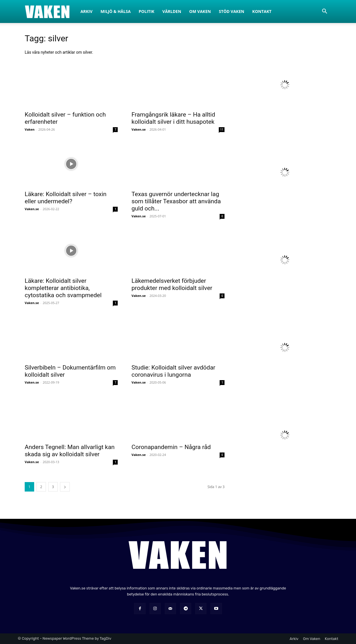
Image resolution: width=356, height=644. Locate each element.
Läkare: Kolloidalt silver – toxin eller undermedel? (66, 198)
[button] (324, 12)
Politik (147, 11)
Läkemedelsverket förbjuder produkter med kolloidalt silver (172, 284)
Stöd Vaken (231, 11)
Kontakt (262, 11)
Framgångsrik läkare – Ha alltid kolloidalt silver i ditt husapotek (173, 118)
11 (222, 129)
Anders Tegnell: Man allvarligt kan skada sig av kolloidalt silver (70, 451)
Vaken (30, 129)
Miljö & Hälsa (116, 11)
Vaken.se (139, 129)
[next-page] (65, 487)
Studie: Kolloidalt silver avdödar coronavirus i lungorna (173, 371)
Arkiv (86, 11)
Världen (172, 11)
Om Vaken (200, 11)
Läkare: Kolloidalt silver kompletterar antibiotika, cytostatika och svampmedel (63, 288)
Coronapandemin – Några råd (171, 447)
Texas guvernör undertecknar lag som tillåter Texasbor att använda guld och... (176, 201)
